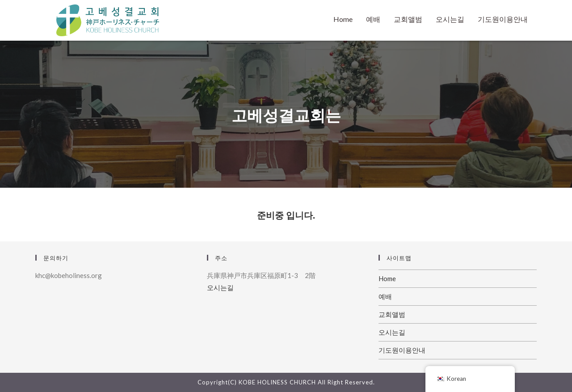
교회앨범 (408, 19)
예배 (373, 19)
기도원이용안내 (503, 19)
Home (343, 19)
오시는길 (450, 19)
